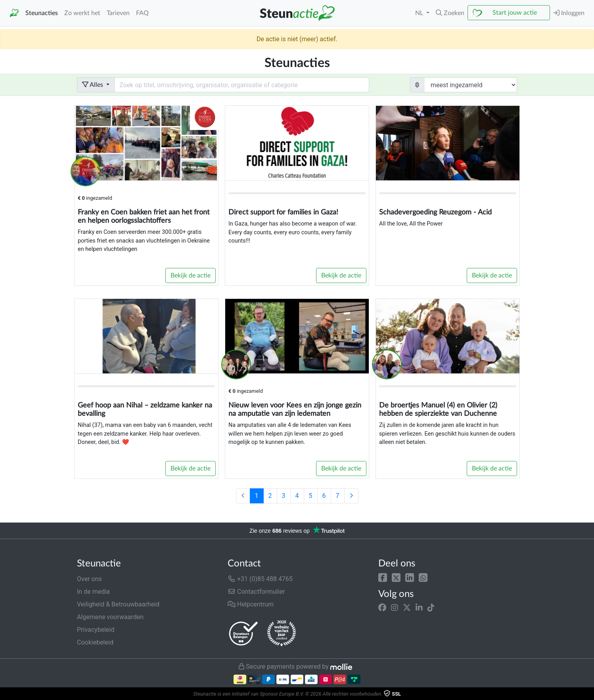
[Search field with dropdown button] (242, 85)
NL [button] (420, 13)
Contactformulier (256, 592)
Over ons (89, 579)
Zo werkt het (82, 13)
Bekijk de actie (191, 275)
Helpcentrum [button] (251, 604)
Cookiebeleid (95, 642)
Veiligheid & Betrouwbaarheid (118, 604)
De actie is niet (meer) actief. (297, 39)
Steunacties (42, 13)
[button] (383, 577)
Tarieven (118, 13)
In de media (93, 592)
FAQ (142, 13)
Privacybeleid (96, 630)
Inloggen (569, 13)
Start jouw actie (515, 13)
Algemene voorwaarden (110, 617)
